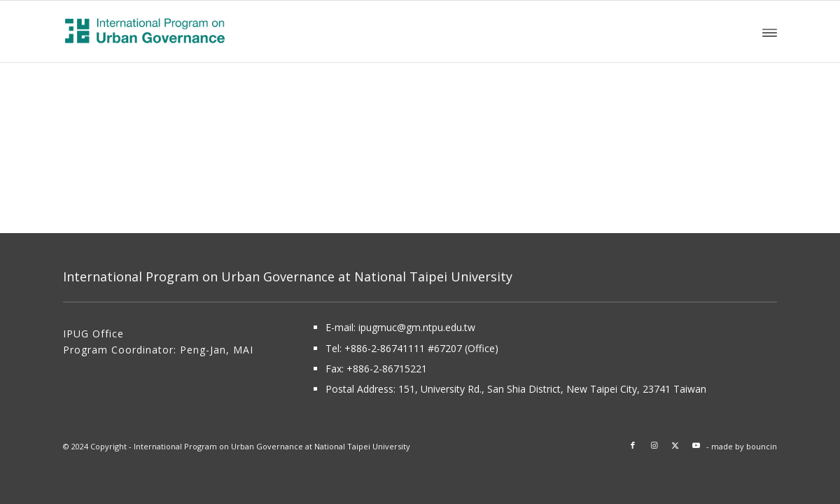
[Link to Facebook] (633, 445)
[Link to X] (675, 445)
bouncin (762, 446)
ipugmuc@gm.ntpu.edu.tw (417, 327)
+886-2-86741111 (385, 348)
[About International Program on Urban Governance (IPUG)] (189, 31)
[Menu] (770, 32)
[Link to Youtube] (696, 445)
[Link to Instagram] (654, 445)
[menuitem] (770, 32)
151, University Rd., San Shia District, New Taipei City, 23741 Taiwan (552, 389)
